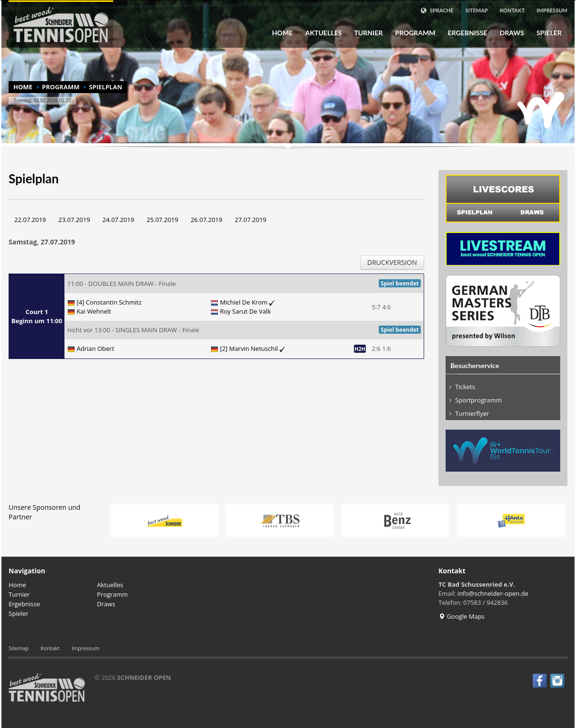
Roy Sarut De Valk (245, 311)
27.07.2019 (250, 220)
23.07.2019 (74, 220)
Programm (412, 33)
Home (283, 33)
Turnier (365, 33)
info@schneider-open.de (493, 593)
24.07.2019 (118, 220)
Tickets (465, 387)
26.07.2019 (206, 220)
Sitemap (476, 10)
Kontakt (512, 10)
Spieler (546, 33)
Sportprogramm (479, 400)
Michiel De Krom (247, 302)
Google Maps (462, 616)
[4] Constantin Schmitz (109, 302)
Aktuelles (323, 33)
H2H (360, 349)
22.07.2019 (30, 220)
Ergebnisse (464, 33)
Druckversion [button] (392, 262)
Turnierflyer (472, 413)
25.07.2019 (162, 220)
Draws (509, 33)
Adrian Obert (95, 348)
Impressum (552, 10)
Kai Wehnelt (94, 311)
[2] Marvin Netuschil (252, 348)
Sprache (437, 11)
